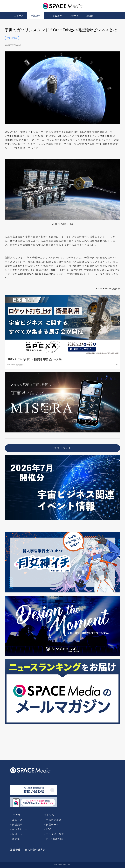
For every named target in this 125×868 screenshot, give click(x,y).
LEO (49, 829)
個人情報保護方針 (35, 850)
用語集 (90, 16)
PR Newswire (55, 839)
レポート (74, 16)
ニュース (19, 16)
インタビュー (55, 16)
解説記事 (36, 16)
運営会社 (15, 850)
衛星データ (52, 825)
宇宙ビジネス (12, 38)
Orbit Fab (67, 224)
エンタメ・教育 (55, 834)
